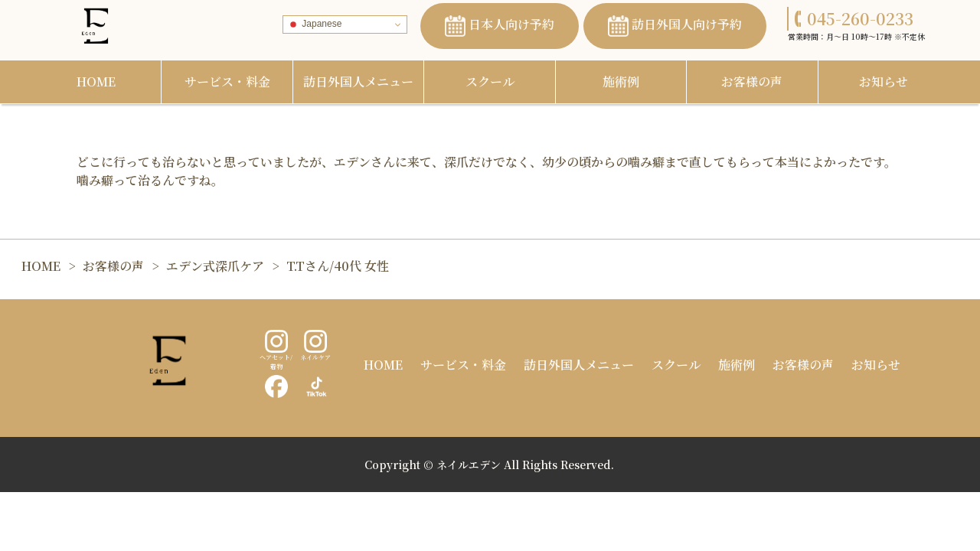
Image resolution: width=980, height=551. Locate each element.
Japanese (314, 24)
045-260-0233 (854, 18)
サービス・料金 (227, 82)
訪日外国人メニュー (358, 82)
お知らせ (884, 82)
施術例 (621, 82)
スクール (490, 82)
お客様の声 (752, 82)
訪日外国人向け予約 (675, 26)
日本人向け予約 (500, 26)
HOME (96, 82)
